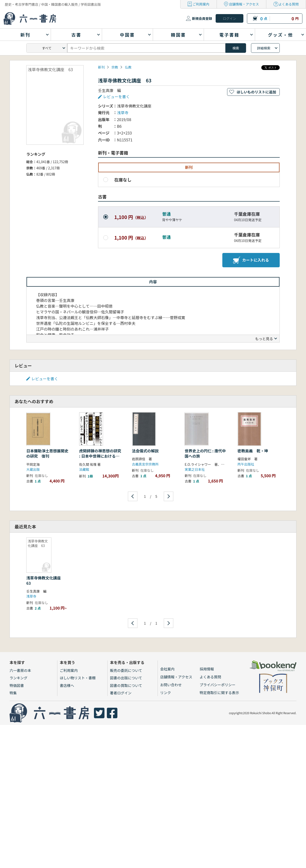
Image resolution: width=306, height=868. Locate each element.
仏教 (128, 67)
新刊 (101, 67)
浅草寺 (123, 113)
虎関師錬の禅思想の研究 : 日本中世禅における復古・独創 (100, 456)
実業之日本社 (195, 469)
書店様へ (67, 685)
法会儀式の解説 (145, 451)
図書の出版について (126, 678)
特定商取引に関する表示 (219, 693)
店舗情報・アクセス (244, 4)
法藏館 (84, 469)
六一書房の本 (20, 670)
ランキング (19, 678)
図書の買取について (126, 685)
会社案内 (167, 669)
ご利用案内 (201, 4)
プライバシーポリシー (218, 685)
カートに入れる (251, 260)
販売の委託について (126, 670)
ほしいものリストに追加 (256, 92)
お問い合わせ (171, 685)
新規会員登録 (202, 18)
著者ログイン (121, 693)
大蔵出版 (33, 469)
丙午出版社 (246, 464)
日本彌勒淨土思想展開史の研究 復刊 (47, 453)
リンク (166, 693)
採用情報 (207, 669)
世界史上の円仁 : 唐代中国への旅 (205, 453)
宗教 (115, 67)
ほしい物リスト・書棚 (78, 678)
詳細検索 (264, 48)
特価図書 (17, 685)
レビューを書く (116, 96)
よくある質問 (289, 4)
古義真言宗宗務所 (145, 464)
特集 (13, 693)
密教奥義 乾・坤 (253, 451)
